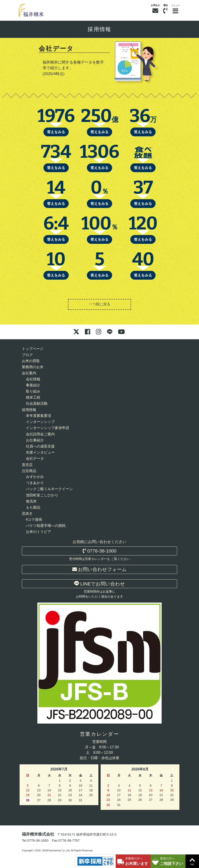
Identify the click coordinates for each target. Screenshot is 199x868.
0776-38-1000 (99, 551)
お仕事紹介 (35, 440)
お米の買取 (31, 361)
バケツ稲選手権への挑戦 (46, 526)
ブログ (27, 355)
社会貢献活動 (37, 403)
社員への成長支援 (40, 446)
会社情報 (33, 379)
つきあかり (35, 483)
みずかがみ (35, 477)
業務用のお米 (33, 367)
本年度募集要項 (38, 416)
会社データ (35, 458)
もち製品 (33, 507)
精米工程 (33, 397)
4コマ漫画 (34, 520)
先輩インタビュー (40, 452)
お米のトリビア (38, 532)
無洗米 (31, 501)
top (192, 861)
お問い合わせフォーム (100, 569)
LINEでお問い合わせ (99, 584)
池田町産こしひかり (42, 495)
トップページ (33, 349)
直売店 (27, 465)
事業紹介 (33, 385)
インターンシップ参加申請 (47, 428)
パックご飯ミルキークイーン (49, 489)
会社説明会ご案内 (40, 434)
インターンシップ (40, 422)
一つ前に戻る (99, 304)
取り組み (33, 391)
